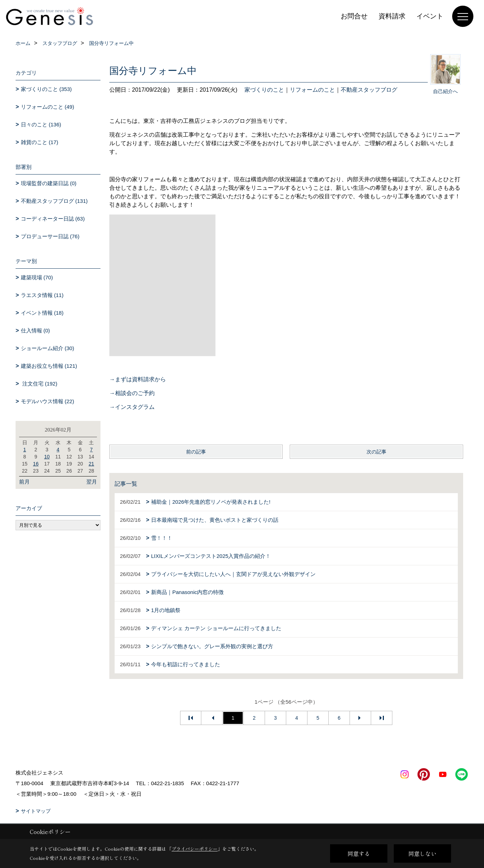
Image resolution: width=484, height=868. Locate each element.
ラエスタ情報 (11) (42, 295)
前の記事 (196, 452)
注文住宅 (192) (39, 384)
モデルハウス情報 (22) (48, 401)
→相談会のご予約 (132, 393)
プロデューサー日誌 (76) (50, 236)
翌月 (92, 482)
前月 (24, 482)
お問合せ (354, 16)
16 (36, 464)
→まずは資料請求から (138, 379)
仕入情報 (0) (36, 330)
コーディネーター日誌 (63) (53, 219)
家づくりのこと (264, 90)
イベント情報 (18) (42, 313)
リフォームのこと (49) (48, 107)
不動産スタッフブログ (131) (54, 201)
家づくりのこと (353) (46, 89)
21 (91, 464)
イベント (430, 16)
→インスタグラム (132, 407)
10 (47, 457)
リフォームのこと (312, 90)
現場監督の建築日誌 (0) (49, 183)
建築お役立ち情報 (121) (49, 366)
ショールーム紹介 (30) (48, 348)
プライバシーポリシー (195, 849)
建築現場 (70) (37, 277)
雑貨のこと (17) (40, 142)
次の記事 (376, 452)
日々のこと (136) (41, 124)
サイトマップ (36, 811)
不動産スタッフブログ (369, 90)
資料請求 (392, 16)
